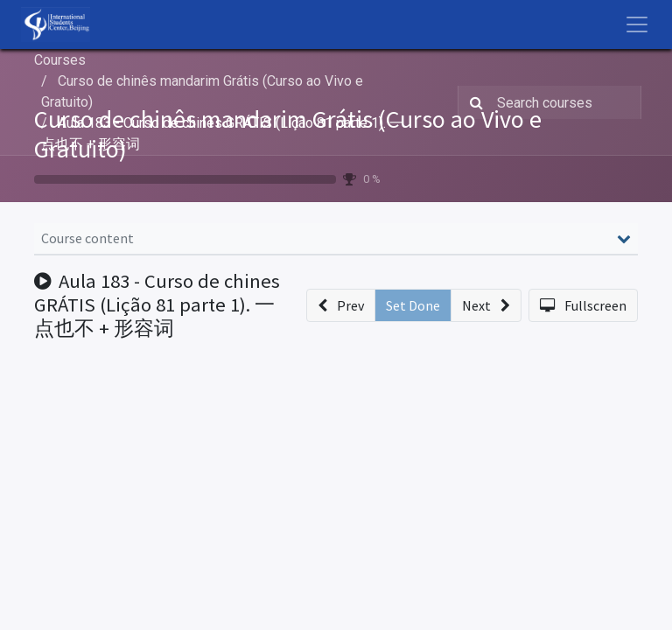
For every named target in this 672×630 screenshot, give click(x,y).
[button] (341, 305)
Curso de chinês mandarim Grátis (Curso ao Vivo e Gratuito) (288, 134)
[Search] (473, 102)
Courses (60, 60)
